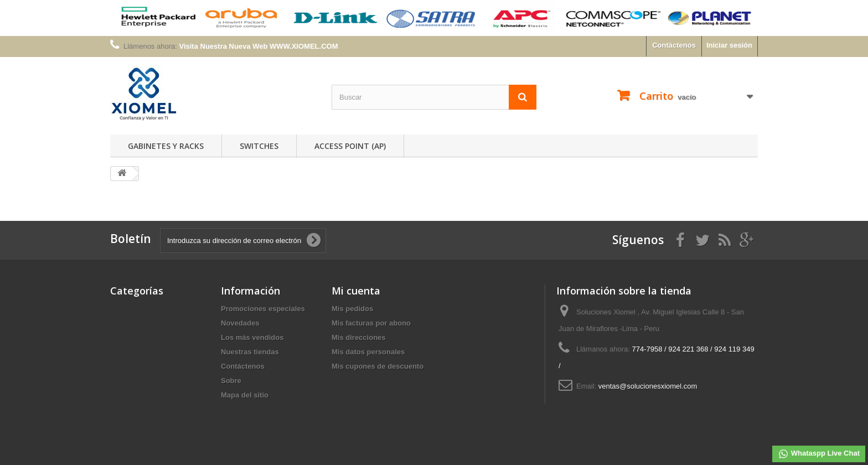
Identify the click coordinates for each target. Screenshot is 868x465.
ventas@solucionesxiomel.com (648, 386)
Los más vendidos (252, 337)
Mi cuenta (356, 291)
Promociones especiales (263, 309)
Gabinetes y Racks (166, 146)
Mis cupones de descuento (378, 366)
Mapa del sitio (245, 395)
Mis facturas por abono (371, 323)
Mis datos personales (368, 352)
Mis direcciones (359, 337)
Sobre (231, 381)
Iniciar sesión (729, 45)
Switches (259, 146)
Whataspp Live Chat (819, 454)
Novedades (240, 323)
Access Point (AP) (350, 146)
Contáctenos (674, 45)
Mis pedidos (352, 309)
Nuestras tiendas (250, 352)
